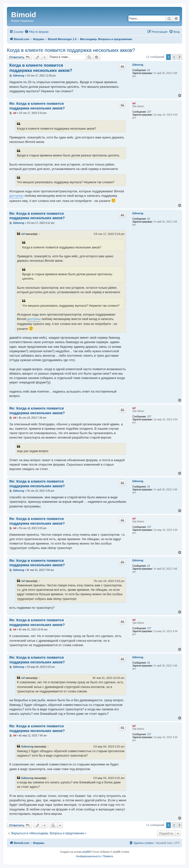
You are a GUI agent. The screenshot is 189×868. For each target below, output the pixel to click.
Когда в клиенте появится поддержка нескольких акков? (71, 50)
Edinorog (138, 65)
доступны (16, 196)
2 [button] (174, 57)
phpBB (86, 852)
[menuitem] (37, 32)
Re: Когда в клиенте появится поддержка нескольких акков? (37, 106)
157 (149, 112)
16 (149, 70)
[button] (180, 57)
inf (134, 103)
